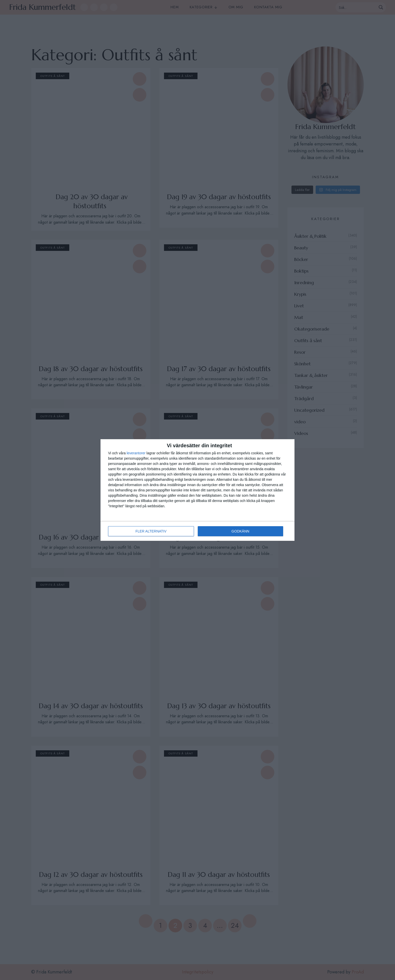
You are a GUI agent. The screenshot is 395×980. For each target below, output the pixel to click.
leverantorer (136, 453)
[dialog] (197, 490)
